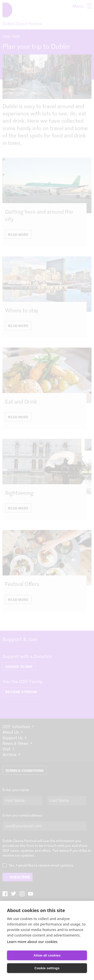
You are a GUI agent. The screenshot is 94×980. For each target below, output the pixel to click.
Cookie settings (47, 968)
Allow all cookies (47, 955)
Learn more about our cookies (32, 942)
